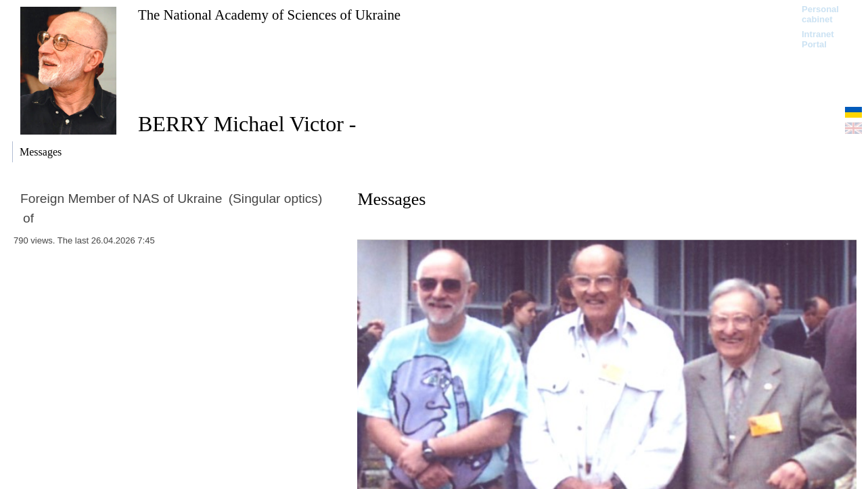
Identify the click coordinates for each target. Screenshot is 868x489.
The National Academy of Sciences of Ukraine (269, 15)
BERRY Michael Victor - (247, 124)
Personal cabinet (820, 14)
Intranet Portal (818, 39)
